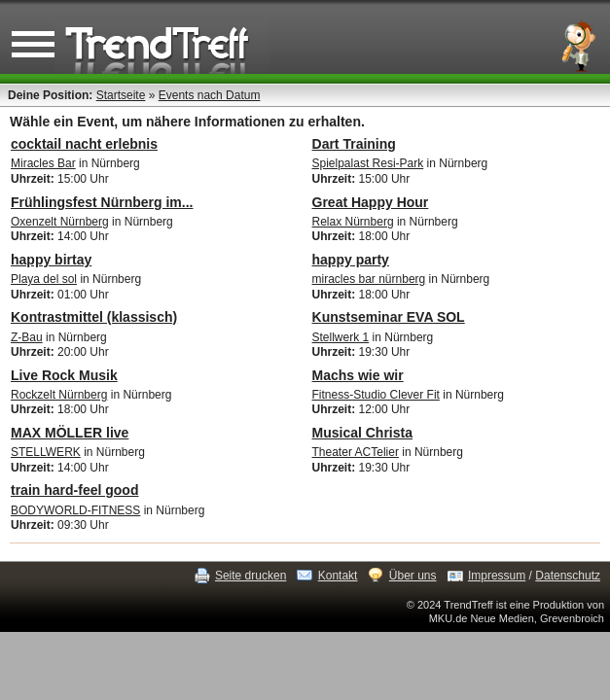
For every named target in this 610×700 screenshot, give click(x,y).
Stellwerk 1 (341, 337)
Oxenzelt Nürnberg (60, 222)
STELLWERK (46, 452)
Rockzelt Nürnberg (59, 395)
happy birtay (51, 260)
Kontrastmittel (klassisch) (94, 317)
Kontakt (338, 576)
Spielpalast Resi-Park (368, 163)
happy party (351, 260)
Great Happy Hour (371, 202)
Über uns (413, 576)
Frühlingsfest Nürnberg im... (102, 202)
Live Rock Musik (64, 375)
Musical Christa (362, 433)
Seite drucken (251, 576)
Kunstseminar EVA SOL (389, 317)
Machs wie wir (358, 375)
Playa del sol (44, 279)
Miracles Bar (43, 163)
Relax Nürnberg (353, 222)
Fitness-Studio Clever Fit (376, 395)
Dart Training (354, 144)
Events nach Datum (210, 95)
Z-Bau (27, 337)
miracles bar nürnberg (369, 279)
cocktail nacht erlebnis (84, 144)
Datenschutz (568, 576)
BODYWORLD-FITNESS (75, 510)
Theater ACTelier (356, 452)
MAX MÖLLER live (70, 433)
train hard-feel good (74, 490)
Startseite (121, 95)
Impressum (497, 576)
